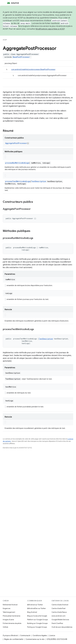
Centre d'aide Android (60, 605)
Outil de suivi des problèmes (62, 627)
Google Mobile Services (60, 620)
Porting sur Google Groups (37, 627)
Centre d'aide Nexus (59, 612)
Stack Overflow (57, 623)
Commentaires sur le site (35, 639)
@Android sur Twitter (35, 605)
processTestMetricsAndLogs (18, 181)
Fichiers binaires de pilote (12, 623)
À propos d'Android (10, 635)
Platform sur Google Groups (38, 620)
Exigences (7, 608)
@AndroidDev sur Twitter (36, 608)
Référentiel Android (10, 605)
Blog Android (32, 612)
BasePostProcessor (21, 57)
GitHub (5, 627)
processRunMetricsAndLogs (17, 163)
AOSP (5, 40)
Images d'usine (8, 620)
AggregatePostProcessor (16, 143)
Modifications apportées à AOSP (50, 29)
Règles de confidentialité (14, 639)
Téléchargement (9, 612)
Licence (52, 635)
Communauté (25, 635)
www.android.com (59, 616)
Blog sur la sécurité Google (37, 616)
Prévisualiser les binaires (12, 616)
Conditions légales (40, 635)
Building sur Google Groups (37, 623)
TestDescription (39, 181)
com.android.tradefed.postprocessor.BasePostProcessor (33, 69)
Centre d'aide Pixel (58, 608)
